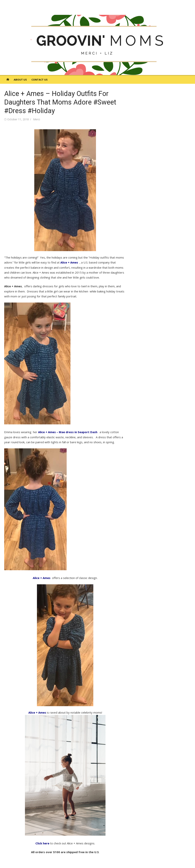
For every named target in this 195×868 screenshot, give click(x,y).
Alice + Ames (70, 262)
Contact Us (40, 80)
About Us (20, 80)
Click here (42, 843)
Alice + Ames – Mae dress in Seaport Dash (68, 432)
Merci (37, 119)
